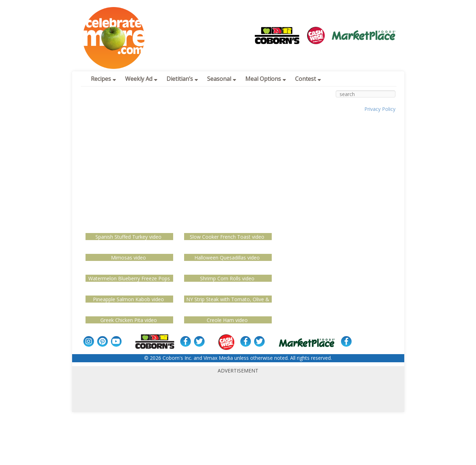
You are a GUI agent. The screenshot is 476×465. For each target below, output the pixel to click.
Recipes (103, 79)
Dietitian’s (182, 79)
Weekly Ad (141, 79)
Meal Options (266, 79)
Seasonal (222, 79)
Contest (308, 79)
